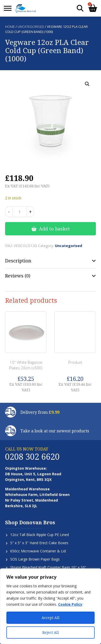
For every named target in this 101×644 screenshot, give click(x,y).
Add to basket (54, 229)
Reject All (51, 632)
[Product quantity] (20, 212)
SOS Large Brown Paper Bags (35, 559)
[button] (87, 84)
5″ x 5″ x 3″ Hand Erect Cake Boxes (39, 543)
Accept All (50, 618)
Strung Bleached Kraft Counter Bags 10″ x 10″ (48, 567)
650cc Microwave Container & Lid (38, 551)
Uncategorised (31, 27)
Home (10, 27)
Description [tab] (18, 261)
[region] (50, 606)
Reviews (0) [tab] (18, 276)
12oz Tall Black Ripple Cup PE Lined (40, 535)
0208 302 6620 (32, 457)
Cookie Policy (70, 604)
